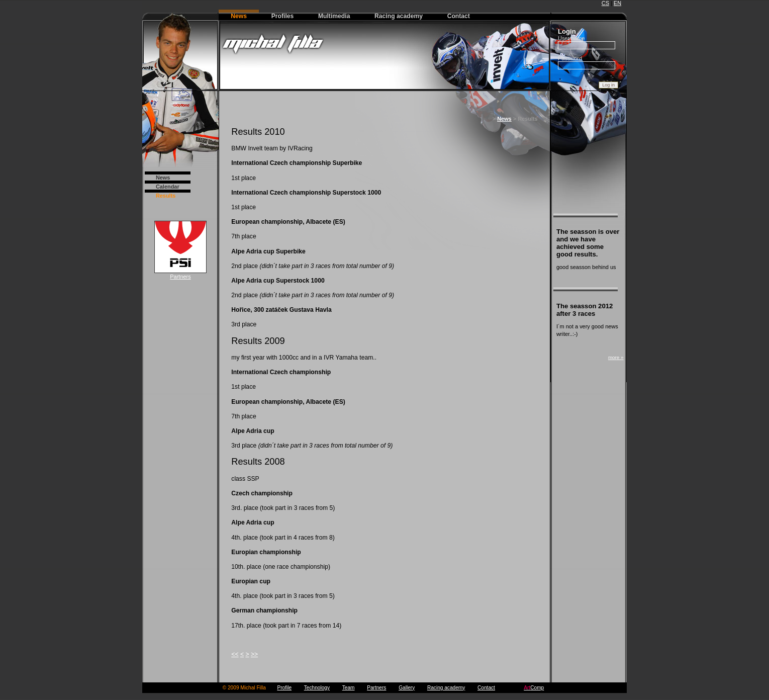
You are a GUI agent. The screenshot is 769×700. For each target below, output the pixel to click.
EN (617, 3)
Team (349, 688)
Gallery (407, 688)
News (163, 178)
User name (571, 38)
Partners (180, 274)
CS (605, 3)
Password (570, 58)
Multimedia (334, 16)
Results (166, 196)
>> (254, 654)
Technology (317, 688)
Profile (284, 688)
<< (235, 654)
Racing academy (399, 16)
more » (616, 357)
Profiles (283, 16)
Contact (459, 16)
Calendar (168, 187)
